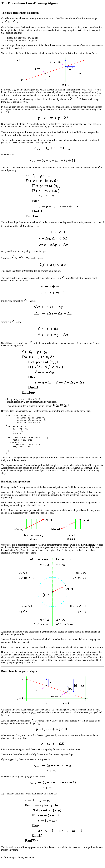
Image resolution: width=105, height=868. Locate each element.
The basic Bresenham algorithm (20, 13)
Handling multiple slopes (16, 489)
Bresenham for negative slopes (19, 679)
